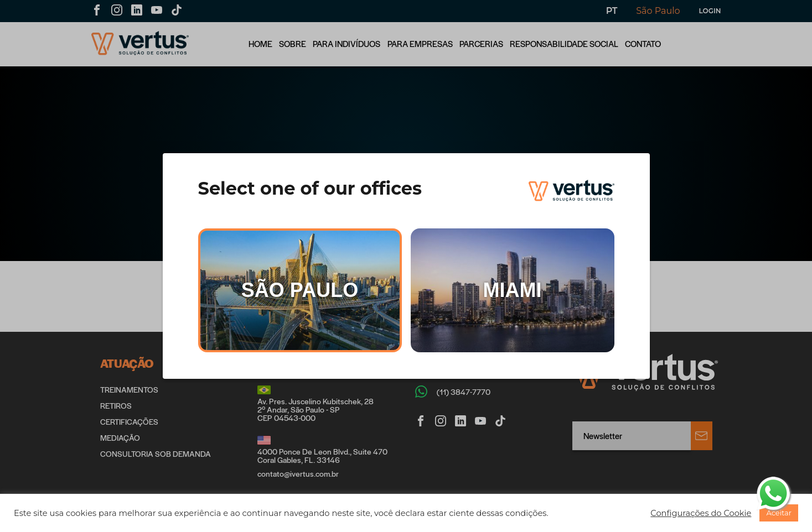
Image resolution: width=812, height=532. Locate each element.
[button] (701, 513)
